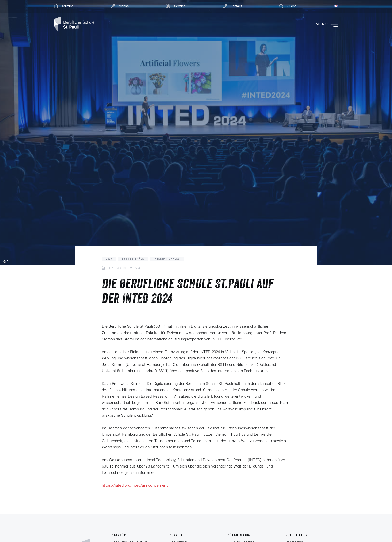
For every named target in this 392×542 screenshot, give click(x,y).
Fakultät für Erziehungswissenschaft (178, 333)
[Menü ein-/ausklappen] (323, 24)
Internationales (167, 259)
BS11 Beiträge (133, 259)
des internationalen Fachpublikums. (240, 371)
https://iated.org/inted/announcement (135, 485)
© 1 (6, 261)
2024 (109, 259)
